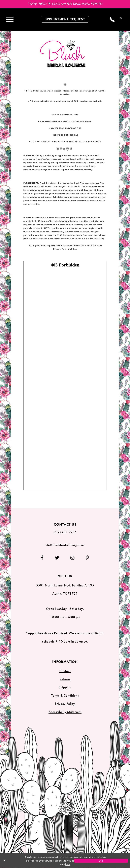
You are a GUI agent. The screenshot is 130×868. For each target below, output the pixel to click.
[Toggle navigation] (10, 20)
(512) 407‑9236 (65, 532)
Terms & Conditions (65, 696)
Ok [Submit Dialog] (101, 861)
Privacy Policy (65, 704)
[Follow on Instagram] (73, 558)
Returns (65, 679)
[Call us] (113, 19)
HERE (63, 4)
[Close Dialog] (29, 861)
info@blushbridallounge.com (38, 170)
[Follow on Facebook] (45, 558)
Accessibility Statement (65, 712)
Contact (65, 671)
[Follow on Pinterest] (85, 558)
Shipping (65, 687)
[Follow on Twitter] (57, 558)
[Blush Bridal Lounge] (63, 54)
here (68, 864)
